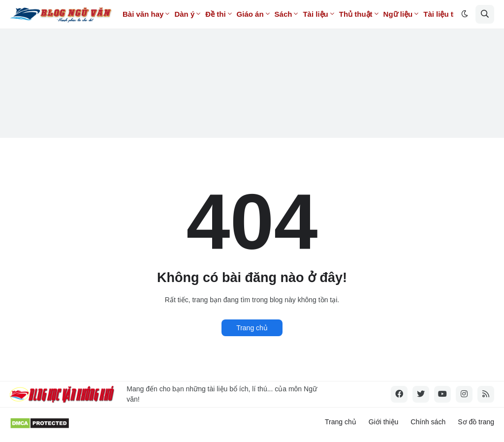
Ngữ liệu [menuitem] (398, 14)
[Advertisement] (252, 69)
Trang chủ (252, 328)
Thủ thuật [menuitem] (356, 14)
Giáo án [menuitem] (250, 14)
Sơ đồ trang (476, 422)
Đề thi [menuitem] (215, 14)
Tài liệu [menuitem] (315, 14)
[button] (465, 14)
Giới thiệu (384, 422)
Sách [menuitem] (283, 14)
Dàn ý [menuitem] (184, 14)
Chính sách (428, 422)
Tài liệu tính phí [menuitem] (450, 14)
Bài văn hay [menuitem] (143, 14)
